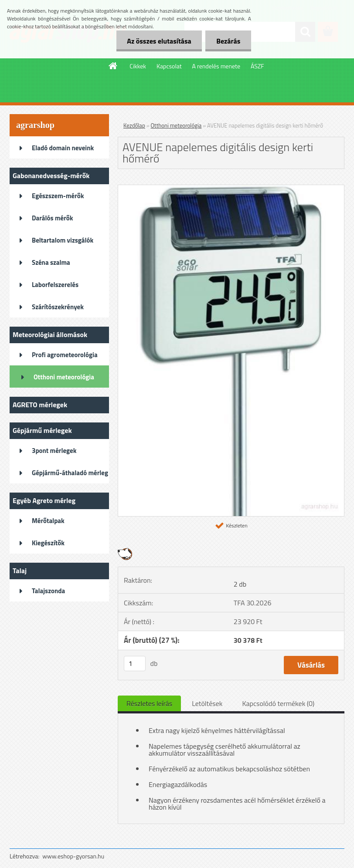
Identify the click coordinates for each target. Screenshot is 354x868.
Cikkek (138, 66)
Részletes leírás (149, 703)
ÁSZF (257, 66)
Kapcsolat (169, 66)
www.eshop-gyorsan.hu (73, 856)
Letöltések (207, 703)
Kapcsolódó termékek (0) (278, 703)
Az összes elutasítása (159, 41)
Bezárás (228, 41)
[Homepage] (113, 66)
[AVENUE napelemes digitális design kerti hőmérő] (231, 189)
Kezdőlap (134, 125)
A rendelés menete (216, 66)
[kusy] (135, 664)
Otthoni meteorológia (176, 125)
